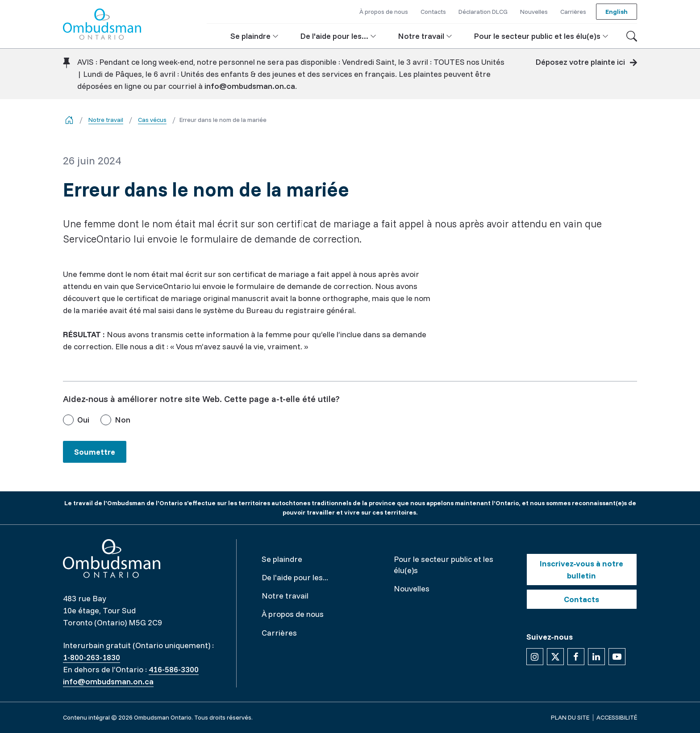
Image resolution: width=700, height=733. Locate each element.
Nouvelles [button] (534, 12)
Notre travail (106, 120)
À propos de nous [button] (384, 12)
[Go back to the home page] (69, 120)
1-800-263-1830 (92, 657)
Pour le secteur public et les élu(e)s (444, 565)
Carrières (279, 633)
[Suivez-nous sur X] (555, 657)
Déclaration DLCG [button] (483, 12)
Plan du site (570, 717)
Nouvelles (412, 588)
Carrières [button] (573, 12)
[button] (254, 36)
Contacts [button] (433, 12)
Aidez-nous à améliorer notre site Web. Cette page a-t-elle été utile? (201, 399)
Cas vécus (152, 120)
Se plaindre (282, 559)
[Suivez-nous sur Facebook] (576, 657)
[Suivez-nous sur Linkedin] (596, 657)
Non (123, 420)
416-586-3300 (174, 669)
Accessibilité (617, 717)
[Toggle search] (632, 36)
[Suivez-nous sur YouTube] (617, 657)
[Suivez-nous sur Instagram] (535, 657)
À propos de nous (293, 614)
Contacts (581, 599)
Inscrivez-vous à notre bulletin (581, 570)
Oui (83, 420)
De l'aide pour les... (295, 577)
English (617, 12)
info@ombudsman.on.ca (250, 86)
